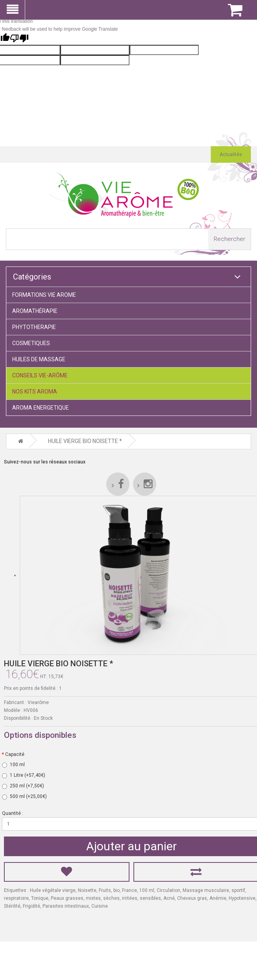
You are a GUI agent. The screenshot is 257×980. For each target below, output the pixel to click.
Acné (169, 897)
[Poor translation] (19, 39)
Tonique (40, 897)
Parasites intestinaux (66, 905)
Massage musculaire (206, 889)
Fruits (105, 889)
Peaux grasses (67, 897)
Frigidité (31, 905)
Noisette (87, 889)
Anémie (218, 897)
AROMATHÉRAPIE (35, 311)
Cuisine (100, 905)
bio (116, 889)
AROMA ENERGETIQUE (41, 408)
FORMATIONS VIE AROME (44, 295)
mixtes (93, 897)
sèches (111, 897)
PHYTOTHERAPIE (34, 327)
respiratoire (16, 897)
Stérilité (12, 905)
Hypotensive (242, 897)
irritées (130, 897)
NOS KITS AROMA (35, 392)
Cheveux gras (192, 897)
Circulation (168, 889)
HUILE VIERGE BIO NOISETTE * (85, 441)
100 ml (147, 889)
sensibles (150, 897)
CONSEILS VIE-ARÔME (40, 375)
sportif (238, 889)
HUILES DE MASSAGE (39, 359)
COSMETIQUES (31, 343)
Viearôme (38, 701)
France (129, 889)
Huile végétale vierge (53, 889)
